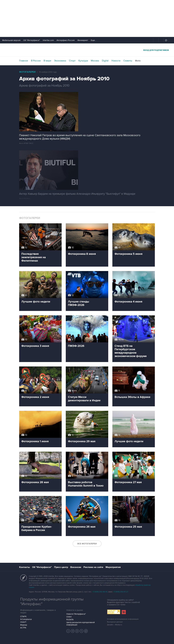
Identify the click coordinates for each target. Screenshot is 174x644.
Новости (116, 61)
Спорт (72, 61)
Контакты (24, 567)
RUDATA (70, 620)
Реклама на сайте (93, 567)
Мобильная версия (11, 40)
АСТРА (23, 628)
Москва (95, 61)
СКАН (69, 617)
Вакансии (76, 567)
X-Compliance (26, 619)
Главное (24, 61)
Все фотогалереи (87, 544)
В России (36, 61)
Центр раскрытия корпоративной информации (81, 624)
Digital (105, 61)
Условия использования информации (123, 619)
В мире (47, 61)
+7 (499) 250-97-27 (121, 592)
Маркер (24, 625)
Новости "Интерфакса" (76, 614)
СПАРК (23, 617)
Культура (83, 61)
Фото (138, 61)
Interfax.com (48, 40)
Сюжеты (128, 61)
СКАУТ (23, 622)
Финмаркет (83, 40)
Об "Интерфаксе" (32, 40)
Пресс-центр (61, 567)
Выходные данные (115, 622)
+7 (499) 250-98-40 (100, 592)
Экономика (60, 61)
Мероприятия (113, 567)
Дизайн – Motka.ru (115, 625)
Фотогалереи (27, 72)
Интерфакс (87, 50)
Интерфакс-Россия (66, 40)
